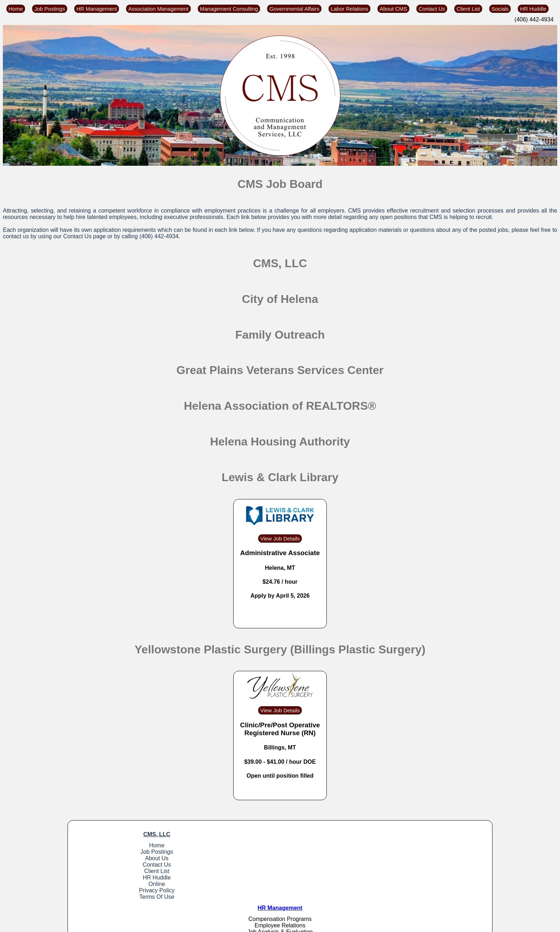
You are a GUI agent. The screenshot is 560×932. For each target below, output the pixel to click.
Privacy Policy (121, 890)
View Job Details (280, 539)
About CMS (393, 9)
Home (16, 9)
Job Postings (50, 9)
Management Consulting (229, 9)
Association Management (158, 9)
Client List (468, 9)
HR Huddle (533, 9)
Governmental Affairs (294, 9)
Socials (500, 9)
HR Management (97, 9)
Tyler (269, 926)
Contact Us (432, 9)
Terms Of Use (121, 897)
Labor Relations (349, 9)
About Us (121, 858)
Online (121, 884)
